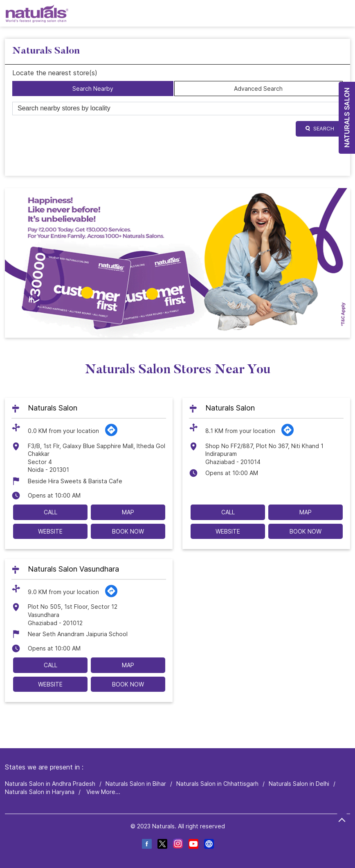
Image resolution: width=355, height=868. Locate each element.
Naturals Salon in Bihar (136, 784)
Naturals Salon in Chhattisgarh (217, 784)
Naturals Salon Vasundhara (73, 569)
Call (51, 512)
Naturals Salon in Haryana (40, 792)
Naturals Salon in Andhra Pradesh (50, 784)
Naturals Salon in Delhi (299, 784)
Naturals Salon (53, 408)
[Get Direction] (111, 434)
